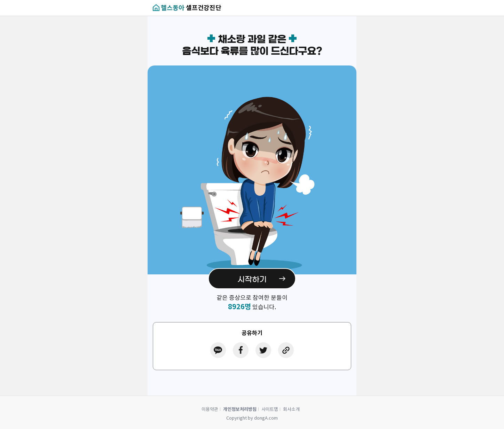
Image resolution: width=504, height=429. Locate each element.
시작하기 (252, 279)
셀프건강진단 (191, 8)
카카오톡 (218, 350)
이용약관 (210, 409)
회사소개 (291, 409)
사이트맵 (270, 409)
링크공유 (286, 350)
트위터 (263, 350)
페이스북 (241, 350)
